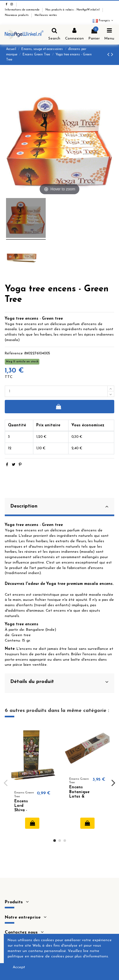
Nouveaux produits (17, 15)
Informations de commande (23, 10)
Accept (19, 967)
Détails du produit (60, 682)
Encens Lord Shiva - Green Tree (21, 811)
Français (103, 21)
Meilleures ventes (46, 15)
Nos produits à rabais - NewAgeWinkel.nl (73, 10)
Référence (14, 353)
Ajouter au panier (58, 407)
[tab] (60, 508)
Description (60, 507)
